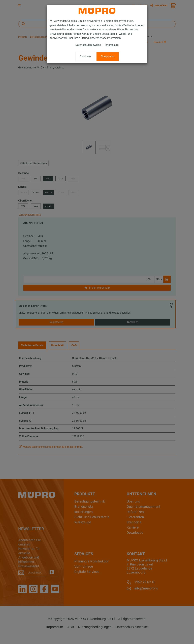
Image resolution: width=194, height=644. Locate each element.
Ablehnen (85, 56)
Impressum (112, 45)
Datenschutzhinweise (88, 45)
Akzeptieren (108, 56)
